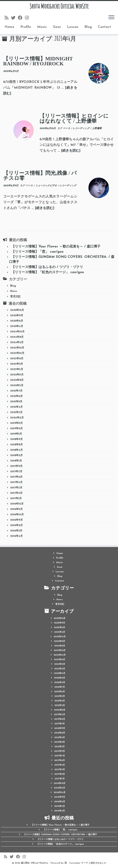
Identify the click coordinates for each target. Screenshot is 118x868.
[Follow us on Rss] (8, 18)
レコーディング (81, 129)
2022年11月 (17, 375)
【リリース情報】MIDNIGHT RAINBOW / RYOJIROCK (38, 61)
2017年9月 (16, 466)
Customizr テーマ (79, 863)
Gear (57, 27)
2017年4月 (16, 482)
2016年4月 (16, 536)
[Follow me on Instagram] (28, 18)
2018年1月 (16, 461)
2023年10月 (17, 353)
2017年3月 (16, 488)
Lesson (73, 27)
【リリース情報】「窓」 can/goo (37, 252)
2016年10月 (17, 515)
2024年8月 (17, 337)
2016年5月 (16, 531)
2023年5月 (17, 364)
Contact (104, 27)
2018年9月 (16, 439)
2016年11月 (16, 509)
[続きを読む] (71, 151)
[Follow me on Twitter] (14, 18)
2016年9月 (16, 520)
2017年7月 (16, 472)
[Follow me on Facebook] (21, 18)
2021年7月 (16, 391)
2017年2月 (16, 493)
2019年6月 (16, 429)
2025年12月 (17, 310)
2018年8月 (16, 445)
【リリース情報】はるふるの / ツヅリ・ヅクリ (47, 267)
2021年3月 (16, 412)
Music (42, 27)
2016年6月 (16, 525)
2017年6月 (16, 477)
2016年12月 (17, 504)
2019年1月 (16, 434)
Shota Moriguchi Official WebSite (59, 6)
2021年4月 (16, 407)
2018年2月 (16, 455)
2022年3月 (17, 385)
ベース (67, 129)
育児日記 (15, 297)
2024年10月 (17, 332)
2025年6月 (17, 321)
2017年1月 (16, 498)
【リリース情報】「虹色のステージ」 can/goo (48, 272)
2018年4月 (16, 450)
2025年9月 (17, 316)
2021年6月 (16, 396)
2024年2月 (17, 342)
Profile (26, 27)
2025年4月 (17, 326)
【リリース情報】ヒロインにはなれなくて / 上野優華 (74, 118)
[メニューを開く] (111, 18)
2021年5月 (16, 402)
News (14, 291)
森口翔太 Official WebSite (35, 863)
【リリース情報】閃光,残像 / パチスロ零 (40, 176)
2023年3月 (17, 369)
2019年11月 (16, 423)
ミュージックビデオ (47, 186)
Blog (88, 27)
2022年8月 (17, 380)
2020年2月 (17, 418)
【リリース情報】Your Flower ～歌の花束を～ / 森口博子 (56, 247)
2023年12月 (17, 348)
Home (9, 27)
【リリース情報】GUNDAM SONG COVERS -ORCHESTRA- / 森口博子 (60, 835)
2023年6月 (17, 359)
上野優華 (97, 129)
